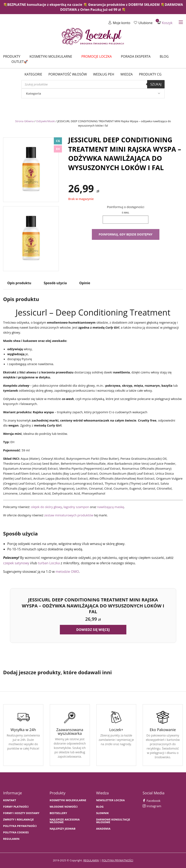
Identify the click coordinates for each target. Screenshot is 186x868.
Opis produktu (19, 283)
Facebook (152, 801)
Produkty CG (150, 74)
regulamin (91, 860)
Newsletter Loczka (111, 800)
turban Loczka (49, 563)
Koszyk (165, 23)
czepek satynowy (16, 563)
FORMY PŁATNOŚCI (16, 807)
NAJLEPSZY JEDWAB (63, 829)
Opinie (85, 283)
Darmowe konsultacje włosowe (113, 821)
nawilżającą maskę (110, 507)
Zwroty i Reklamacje (18, 820)
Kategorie (33, 74)
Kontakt (10, 800)
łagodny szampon (76, 507)
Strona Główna (24, 121)
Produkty (12, 56)
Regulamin (11, 839)
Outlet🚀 (20, 62)
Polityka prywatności (20, 826)
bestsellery (58, 813)
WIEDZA (126, 74)
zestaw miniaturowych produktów (69, 515)
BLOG (100, 807)
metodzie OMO (67, 572)
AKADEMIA (103, 829)
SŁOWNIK (103, 813)
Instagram (152, 806)
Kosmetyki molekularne (51, 56)
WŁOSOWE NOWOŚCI (64, 807)
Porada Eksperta (136, 56)
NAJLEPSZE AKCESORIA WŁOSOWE (65, 821)
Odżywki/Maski (46, 121)
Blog (164, 56)
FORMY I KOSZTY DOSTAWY (21, 813)
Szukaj (156, 84)
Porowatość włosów (68, 74)
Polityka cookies (16, 832)
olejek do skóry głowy (46, 507)
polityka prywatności (117, 860)
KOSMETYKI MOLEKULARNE (68, 800)
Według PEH (104, 74)
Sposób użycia (55, 283)
